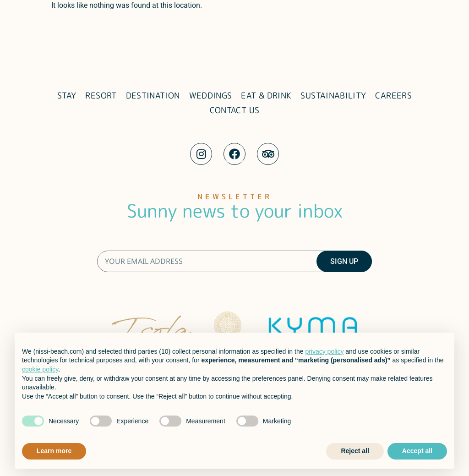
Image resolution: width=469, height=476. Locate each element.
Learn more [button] (54, 451)
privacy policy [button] (324, 351)
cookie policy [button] (40, 369)
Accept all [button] (417, 451)
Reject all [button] (355, 451)
